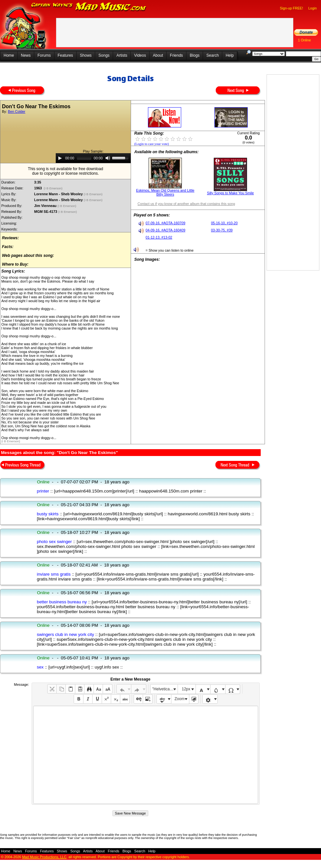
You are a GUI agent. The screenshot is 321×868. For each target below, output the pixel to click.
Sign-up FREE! (292, 8)
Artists (122, 55)
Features (65, 55)
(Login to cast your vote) (152, 144)
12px (186, 689)
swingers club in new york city (66, 634)
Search (212, 55)
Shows (86, 55)
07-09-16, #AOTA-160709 (166, 223)
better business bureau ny (62, 602)
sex (40, 667)
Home (9, 55)
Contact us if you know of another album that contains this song (186, 204)
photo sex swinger (54, 542)
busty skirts (48, 514)
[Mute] (108, 158)
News (26, 55)
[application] (93, 158)
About (158, 55)
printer (43, 491)
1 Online (304, 40)
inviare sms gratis (54, 574)
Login (313, 8)
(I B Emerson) (53, 188)
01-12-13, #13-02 (159, 237)
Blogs (195, 55)
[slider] (84, 158)
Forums (44, 55)
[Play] (60, 158)
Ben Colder (16, 111)
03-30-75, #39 (222, 230)
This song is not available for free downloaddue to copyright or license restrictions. (66, 171)
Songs (104, 55)
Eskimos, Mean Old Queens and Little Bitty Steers (165, 192)
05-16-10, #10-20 (224, 223)
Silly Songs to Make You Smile (230, 193)
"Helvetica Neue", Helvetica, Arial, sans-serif (165, 689)
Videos (140, 55)
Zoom (180, 699)
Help (230, 55)
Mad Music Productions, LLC (44, 857)
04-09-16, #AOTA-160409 (166, 230)
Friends (176, 55)
